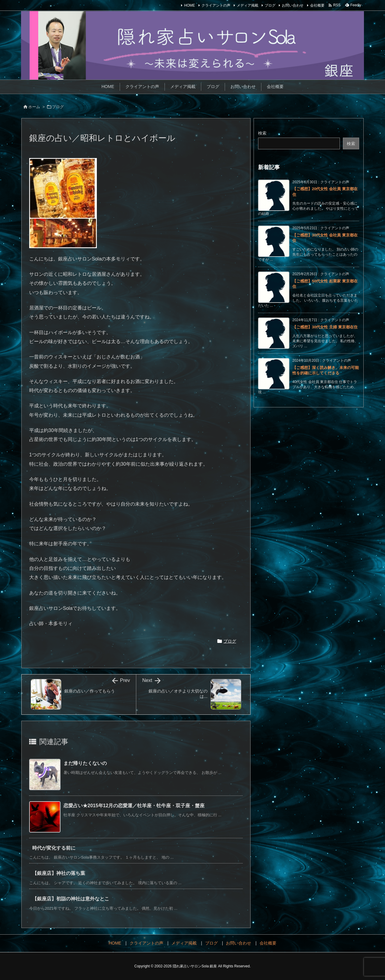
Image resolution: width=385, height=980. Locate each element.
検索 (262, 133)
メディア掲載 (248, 5)
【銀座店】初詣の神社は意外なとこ (71, 899)
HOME (189, 5)
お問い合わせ (293, 5)
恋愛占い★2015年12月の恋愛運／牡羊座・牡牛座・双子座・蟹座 (134, 806)
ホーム (34, 107)
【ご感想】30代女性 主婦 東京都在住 (325, 327)
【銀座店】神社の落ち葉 (59, 873)
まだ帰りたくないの (85, 763)
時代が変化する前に (54, 848)
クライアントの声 (216, 5)
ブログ (270, 5)
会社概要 (317, 5)
